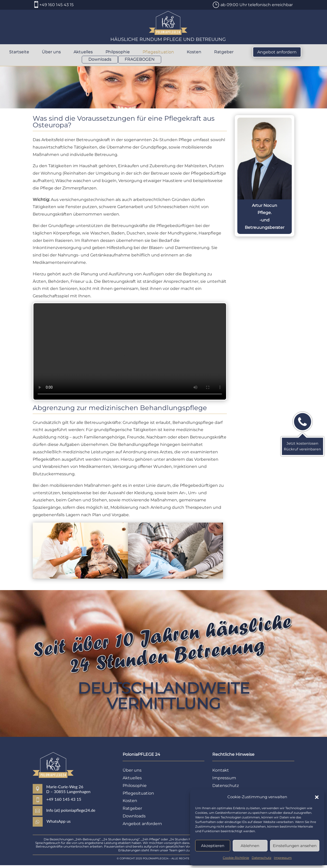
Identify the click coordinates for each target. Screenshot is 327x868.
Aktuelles (83, 52)
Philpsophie (118, 52)
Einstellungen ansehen (295, 846)
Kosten (194, 52)
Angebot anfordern (277, 52)
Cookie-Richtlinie (236, 858)
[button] (317, 797)
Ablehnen (250, 846)
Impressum (283, 858)
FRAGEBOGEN (140, 60)
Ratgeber (224, 52)
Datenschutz (261, 858)
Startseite (19, 52)
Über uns (51, 52)
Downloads (100, 60)
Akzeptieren (213, 846)
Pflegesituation (158, 52)
